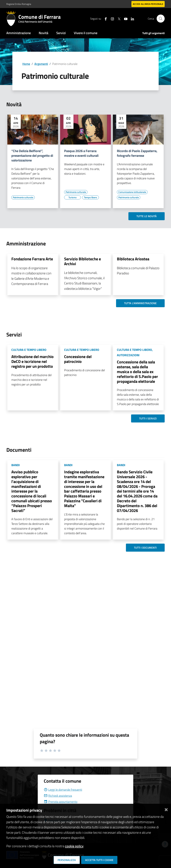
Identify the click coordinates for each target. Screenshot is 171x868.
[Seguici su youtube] (124, 18)
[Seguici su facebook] (104, 18)
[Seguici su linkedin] (131, 18)
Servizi (61, 33)
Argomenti (41, 64)
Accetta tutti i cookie (99, 860)
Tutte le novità (147, 216)
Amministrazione (19, 33)
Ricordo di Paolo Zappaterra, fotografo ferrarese (137, 153)
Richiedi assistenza (58, 796)
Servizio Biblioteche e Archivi (82, 261)
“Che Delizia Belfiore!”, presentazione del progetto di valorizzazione (32, 156)
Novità (44, 33)
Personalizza (67, 860)
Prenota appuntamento (61, 802)
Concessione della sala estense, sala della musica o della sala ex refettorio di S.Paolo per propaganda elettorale (137, 372)
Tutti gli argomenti (153, 33)
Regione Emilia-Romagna (19, 4)
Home (26, 64)
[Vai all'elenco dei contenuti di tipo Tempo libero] (91, 197)
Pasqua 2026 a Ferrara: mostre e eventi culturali (81, 153)
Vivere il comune (86, 33)
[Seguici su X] (118, 18)
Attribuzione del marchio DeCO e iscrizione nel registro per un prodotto (32, 361)
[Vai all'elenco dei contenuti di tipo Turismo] (72, 197)
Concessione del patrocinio (78, 359)
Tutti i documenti (145, 548)
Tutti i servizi (148, 418)
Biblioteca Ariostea (133, 259)
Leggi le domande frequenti (63, 790)
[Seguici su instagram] (111, 18)
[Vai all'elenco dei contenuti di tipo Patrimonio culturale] (23, 197)
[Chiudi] (166, 809)
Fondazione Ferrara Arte (32, 259)
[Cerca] (161, 19)
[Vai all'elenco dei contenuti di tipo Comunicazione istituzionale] (132, 192)
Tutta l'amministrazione (140, 303)
